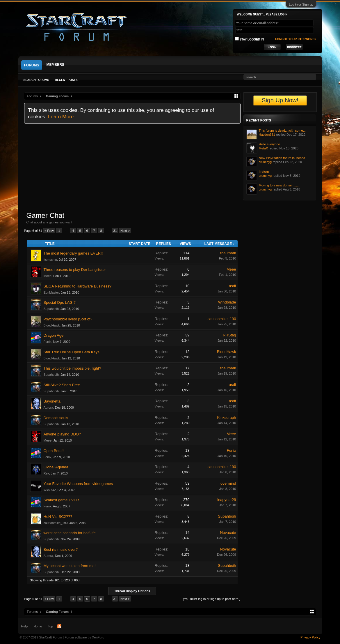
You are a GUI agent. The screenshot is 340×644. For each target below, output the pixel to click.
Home (38, 626)
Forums (32, 65)
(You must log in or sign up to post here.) (212, 599)
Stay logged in (250, 39)
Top (50, 626)
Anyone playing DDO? (62, 434)
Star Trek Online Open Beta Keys (72, 352)
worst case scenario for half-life (70, 533)
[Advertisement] (132, 167)
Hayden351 (267, 135)
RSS (59, 626)
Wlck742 (50, 490)
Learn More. (62, 117)
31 (115, 231)
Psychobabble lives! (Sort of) (68, 319)
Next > (125, 231)
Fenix (48, 342)
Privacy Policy (310, 637)
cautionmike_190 (222, 319)
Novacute (228, 533)
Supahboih (51, 309)
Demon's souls (56, 418)
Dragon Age (54, 335)
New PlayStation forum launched (282, 158)
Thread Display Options (132, 591)
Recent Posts (66, 80)
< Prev (49, 231)
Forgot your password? (296, 39)
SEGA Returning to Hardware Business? (78, 286)
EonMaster (51, 292)
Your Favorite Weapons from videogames (78, 484)
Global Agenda (56, 467)
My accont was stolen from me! (70, 566)
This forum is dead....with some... (282, 130)
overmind (228, 483)
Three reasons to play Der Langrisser (75, 270)
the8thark (228, 253)
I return (264, 172)
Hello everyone (269, 144)
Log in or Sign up (301, 4)
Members (55, 65)
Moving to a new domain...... (279, 185)
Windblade (227, 302)
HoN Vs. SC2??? (58, 517)
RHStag (229, 335)
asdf (233, 286)
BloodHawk (52, 325)
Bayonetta (52, 401)
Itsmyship (50, 260)
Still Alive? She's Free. (62, 385)
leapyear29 (227, 500)
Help (25, 626)
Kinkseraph (226, 418)
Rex (47, 473)
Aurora (48, 407)
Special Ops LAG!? (60, 302)
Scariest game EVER (61, 500)
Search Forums (36, 80)
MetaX (264, 148)
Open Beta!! (54, 451)
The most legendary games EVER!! (73, 253)
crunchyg (265, 162)
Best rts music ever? (61, 549)
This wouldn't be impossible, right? (72, 368)
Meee (48, 276)
